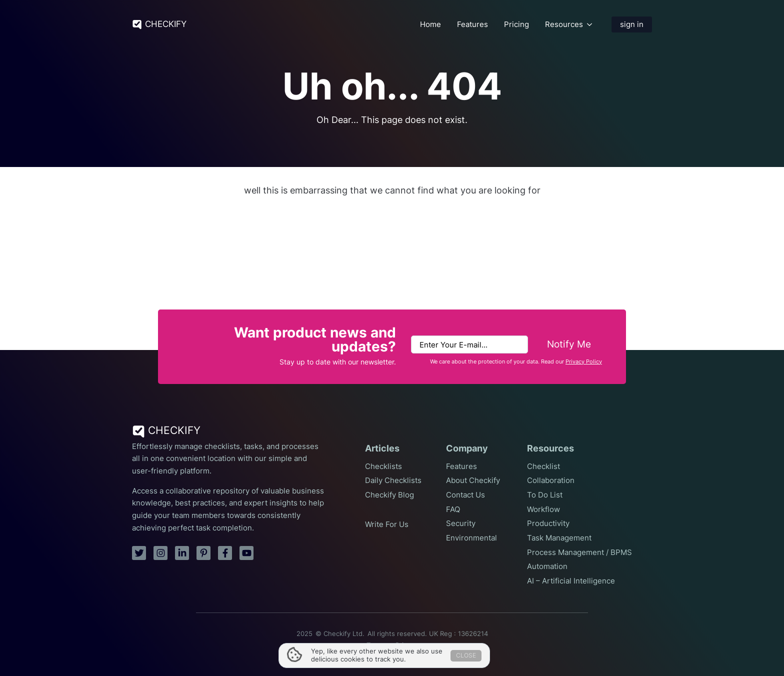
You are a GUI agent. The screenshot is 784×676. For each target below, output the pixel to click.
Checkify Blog (389, 495)
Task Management (559, 538)
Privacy (406, 645)
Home (430, 24)
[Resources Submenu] (589, 24)
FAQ (453, 509)
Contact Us (465, 495)
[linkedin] (182, 553)
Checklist (543, 466)
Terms (376, 645)
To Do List (545, 495)
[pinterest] (203, 553)
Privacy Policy (584, 362)
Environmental (471, 538)
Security (461, 523)
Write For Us (387, 524)
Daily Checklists (393, 480)
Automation (547, 566)
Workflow (543, 509)
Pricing (516, 24)
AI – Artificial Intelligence (571, 581)
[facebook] (225, 553)
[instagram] (160, 553)
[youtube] (246, 553)
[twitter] (139, 553)
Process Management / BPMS (579, 552)
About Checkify (473, 480)
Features (472, 24)
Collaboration (551, 480)
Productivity (548, 523)
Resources (564, 24)
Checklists (383, 466)
